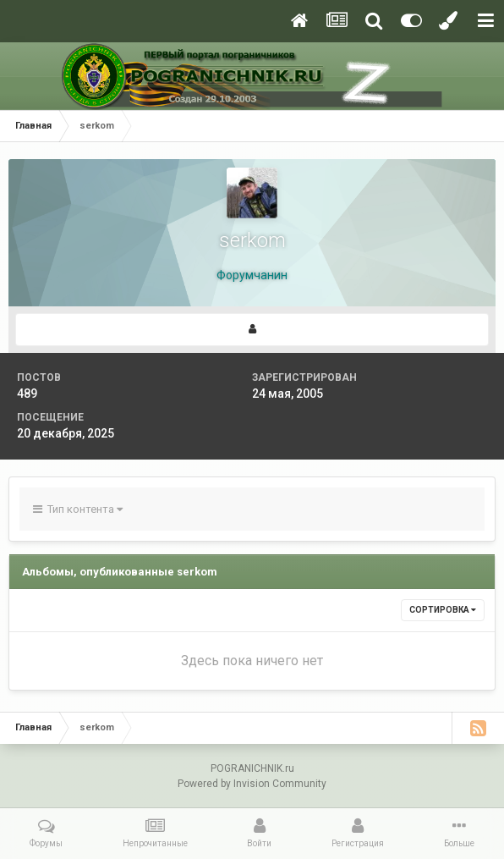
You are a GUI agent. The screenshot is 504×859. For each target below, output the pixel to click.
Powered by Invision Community (252, 784)
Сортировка (443, 610)
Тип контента (78, 509)
